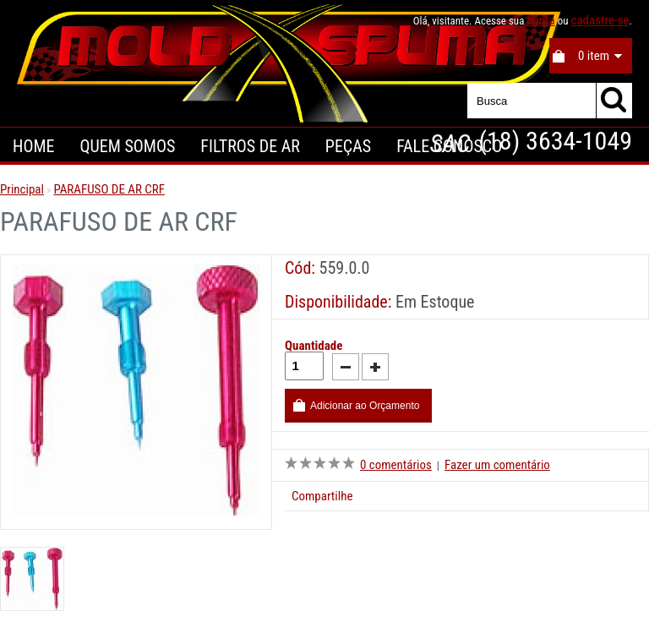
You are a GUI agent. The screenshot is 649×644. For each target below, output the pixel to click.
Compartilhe (322, 496)
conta (540, 20)
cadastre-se (600, 20)
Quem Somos (127, 146)
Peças (348, 146)
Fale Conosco (449, 146)
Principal (22, 189)
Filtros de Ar (250, 146)
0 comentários (396, 465)
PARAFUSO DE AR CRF (109, 189)
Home (33, 146)
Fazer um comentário (497, 465)
